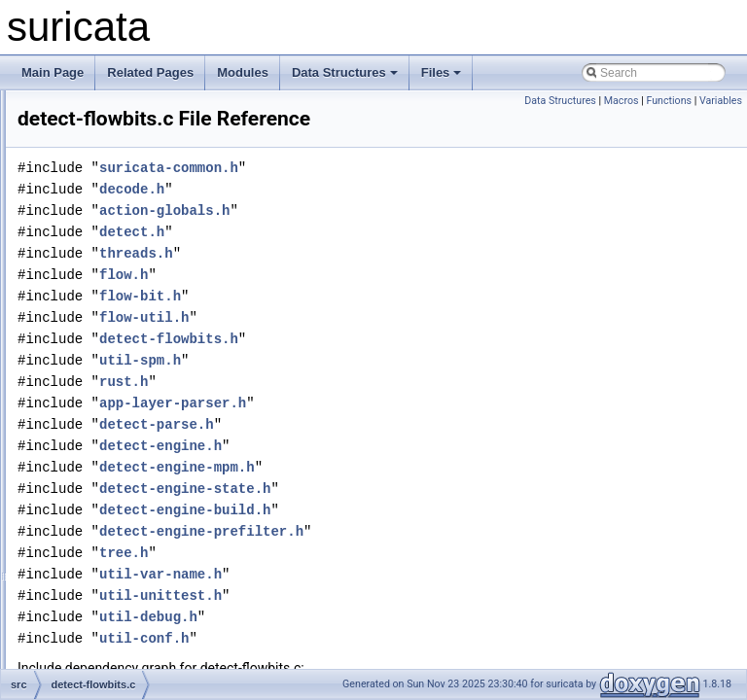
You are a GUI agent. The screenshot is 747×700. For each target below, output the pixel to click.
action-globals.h (408, 238)
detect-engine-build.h (428, 537)
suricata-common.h (412, 195)
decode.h (375, 216)
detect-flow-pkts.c (125, 303)
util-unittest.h (404, 623)
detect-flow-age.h (124, 282)
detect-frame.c (117, 603)
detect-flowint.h (119, 453)
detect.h (375, 259)
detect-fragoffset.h (127, 581)
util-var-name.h (404, 601)
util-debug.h (391, 644)
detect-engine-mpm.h (420, 494)
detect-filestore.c (123, 218)
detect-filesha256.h (129, 154)
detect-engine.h (404, 473)
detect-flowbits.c (122, 389)
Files (442, 72)
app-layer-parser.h (416, 430)
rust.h (367, 409)
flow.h (367, 302)
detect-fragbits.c (121, 517)
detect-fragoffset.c (126, 560)
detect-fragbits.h (122, 539)
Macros (622, 101)
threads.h (379, 280)
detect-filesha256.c (129, 132)
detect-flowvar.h (121, 496)
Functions (669, 101)
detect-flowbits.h (122, 410)
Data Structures (345, 72)
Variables (721, 101)
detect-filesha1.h (123, 111)
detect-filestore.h (123, 239)
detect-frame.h (117, 624)
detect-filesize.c (120, 175)
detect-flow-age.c (124, 261)
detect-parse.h (400, 452)
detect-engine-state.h (428, 516)
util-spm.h (383, 387)
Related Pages (150, 72)
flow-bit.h (383, 323)
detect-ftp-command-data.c (149, 646)
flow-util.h (387, 345)
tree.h (367, 580)
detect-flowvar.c (120, 474)
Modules (243, 72)
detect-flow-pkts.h (125, 325)
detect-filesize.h (120, 196)
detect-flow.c (112, 346)
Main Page (53, 72)
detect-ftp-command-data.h (150, 667)
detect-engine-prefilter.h (445, 559)
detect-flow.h (112, 367)
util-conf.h (387, 665)
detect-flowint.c (119, 432)
